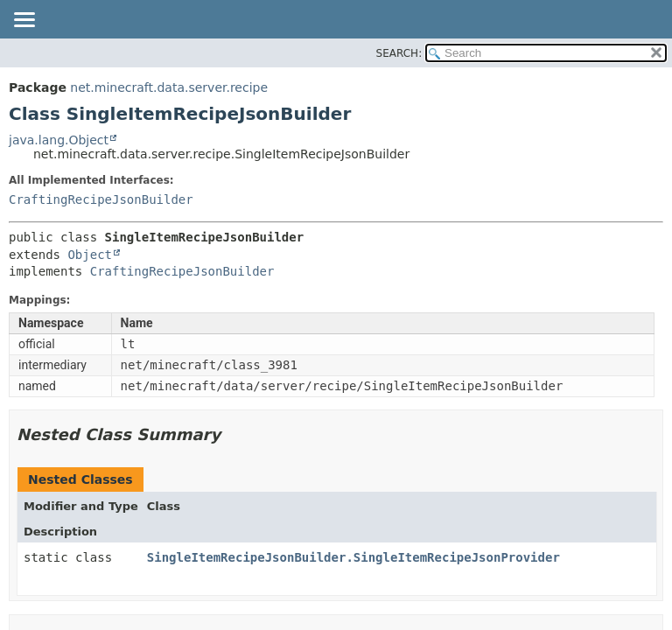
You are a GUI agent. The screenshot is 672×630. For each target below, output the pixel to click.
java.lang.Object (59, 140)
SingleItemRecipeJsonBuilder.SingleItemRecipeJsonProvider (353, 557)
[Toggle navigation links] (24, 21)
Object (90, 255)
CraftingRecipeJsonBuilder (101, 199)
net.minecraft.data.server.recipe (169, 87)
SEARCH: (399, 53)
